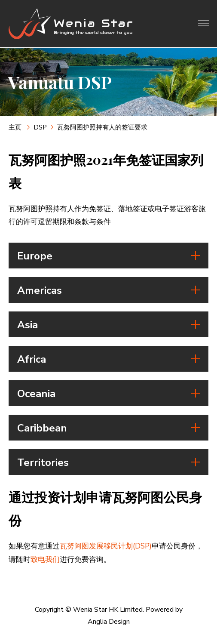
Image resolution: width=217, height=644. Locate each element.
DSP (40, 127)
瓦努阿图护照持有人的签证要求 (102, 127)
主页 (16, 127)
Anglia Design (109, 622)
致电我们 (45, 559)
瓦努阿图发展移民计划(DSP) (106, 546)
